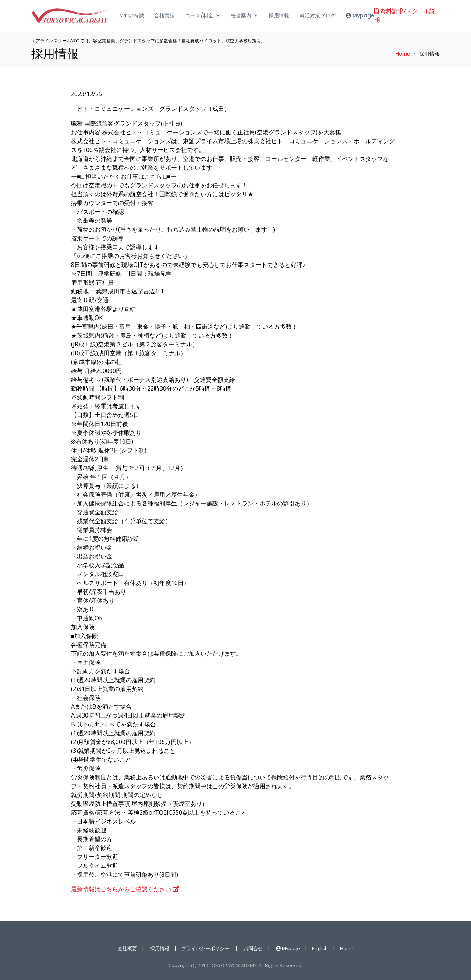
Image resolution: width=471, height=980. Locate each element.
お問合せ (253, 948)
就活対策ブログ (318, 16)
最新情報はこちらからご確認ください (125, 889)
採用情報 (279, 16)
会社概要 (127, 948)
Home (403, 54)
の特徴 (132, 16)
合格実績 (164, 16)
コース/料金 (199, 16)
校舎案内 (241, 16)
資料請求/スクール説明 (405, 16)
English (320, 948)
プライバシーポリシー (205, 948)
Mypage (360, 16)
